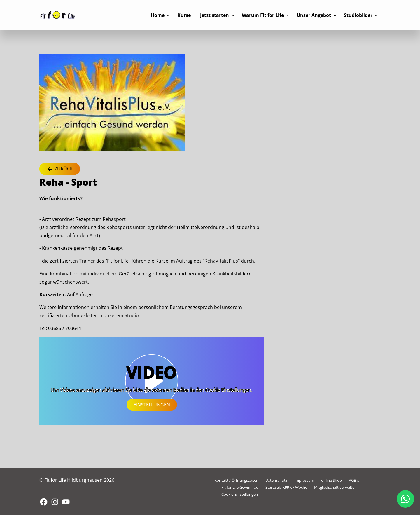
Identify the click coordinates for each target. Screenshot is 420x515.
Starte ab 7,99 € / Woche (286, 487)
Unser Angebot (314, 15)
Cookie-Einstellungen (240, 494)
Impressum (304, 480)
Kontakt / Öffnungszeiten (236, 480)
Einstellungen (152, 405)
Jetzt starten (215, 15)
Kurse (184, 15)
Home (158, 15)
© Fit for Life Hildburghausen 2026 (77, 480)
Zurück (60, 169)
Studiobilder (358, 15)
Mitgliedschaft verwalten (335, 487)
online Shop (331, 480)
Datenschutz (276, 480)
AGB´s (354, 480)
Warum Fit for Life (263, 15)
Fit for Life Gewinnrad (240, 487)
